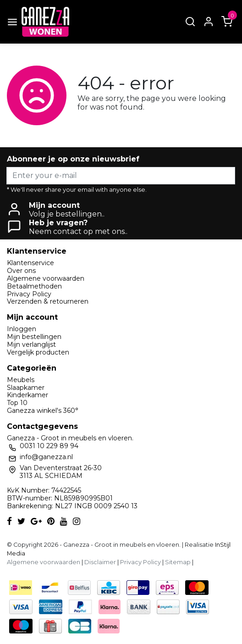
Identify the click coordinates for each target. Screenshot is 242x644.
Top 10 (17, 403)
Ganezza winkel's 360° (43, 411)
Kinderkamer (27, 395)
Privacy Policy (29, 294)
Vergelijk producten (38, 352)
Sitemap (178, 562)
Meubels (21, 380)
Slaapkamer (26, 388)
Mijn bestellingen (34, 337)
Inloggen (22, 329)
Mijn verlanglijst (31, 344)
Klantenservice (30, 263)
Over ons (21, 271)
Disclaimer (100, 562)
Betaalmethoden (34, 286)
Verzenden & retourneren (48, 301)
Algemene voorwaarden (46, 278)
